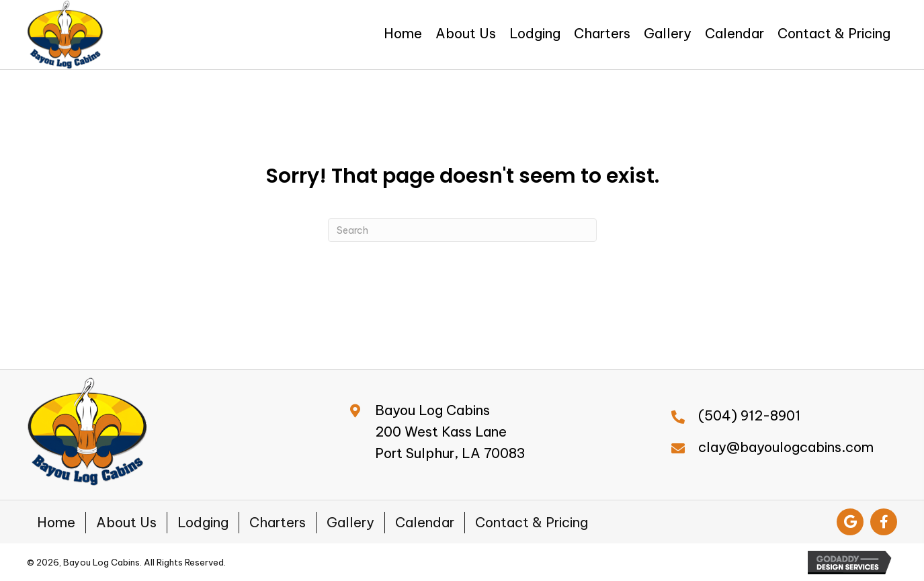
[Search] (462, 230)
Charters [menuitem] (278, 522)
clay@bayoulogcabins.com (786, 447)
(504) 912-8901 (749, 415)
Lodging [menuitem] (203, 522)
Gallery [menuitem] (350, 522)
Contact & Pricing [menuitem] (532, 522)
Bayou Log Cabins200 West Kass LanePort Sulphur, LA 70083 (450, 432)
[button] (850, 522)
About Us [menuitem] (126, 522)
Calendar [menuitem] (425, 522)
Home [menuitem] (56, 522)
